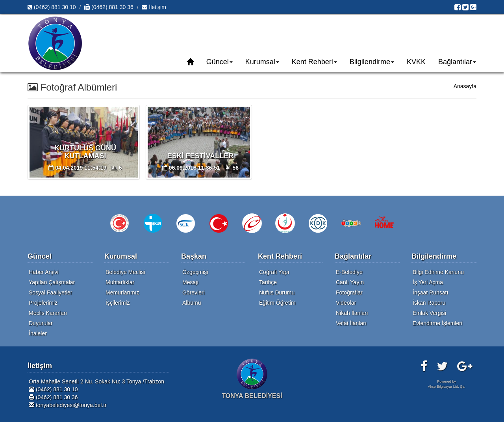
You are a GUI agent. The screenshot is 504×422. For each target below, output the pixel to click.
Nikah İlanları (352, 313)
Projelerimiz (43, 303)
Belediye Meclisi (125, 272)
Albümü (192, 303)
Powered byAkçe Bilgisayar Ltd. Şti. (447, 384)
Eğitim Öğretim (277, 303)
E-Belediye (349, 272)
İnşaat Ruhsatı (430, 292)
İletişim (154, 7)
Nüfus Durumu (277, 292)
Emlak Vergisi (429, 313)
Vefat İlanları (351, 323)
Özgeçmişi (195, 272)
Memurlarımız (122, 292)
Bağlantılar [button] (457, 62)
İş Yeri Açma (428, 282)
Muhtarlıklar (120, 282)
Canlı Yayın (350, 282)
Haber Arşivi (44, 272)
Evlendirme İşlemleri (437, 323)
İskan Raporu (429, 303)
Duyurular (41, 323)
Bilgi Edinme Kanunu (438, 272)
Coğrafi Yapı (274, 272)
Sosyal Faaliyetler (51, 292)
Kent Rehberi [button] (314, 62)
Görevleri (194, 292)
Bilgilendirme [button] (372, 62)
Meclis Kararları (48, 313)
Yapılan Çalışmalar (52, 282)
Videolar (346, 303)
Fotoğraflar (349, 292)
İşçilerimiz (118, 303)
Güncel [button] (220, 62)
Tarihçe (268, 282)
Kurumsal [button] (262, 62)
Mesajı (190, 282)
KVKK (416, 62)
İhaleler (38, 333)
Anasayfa (465, 86)
